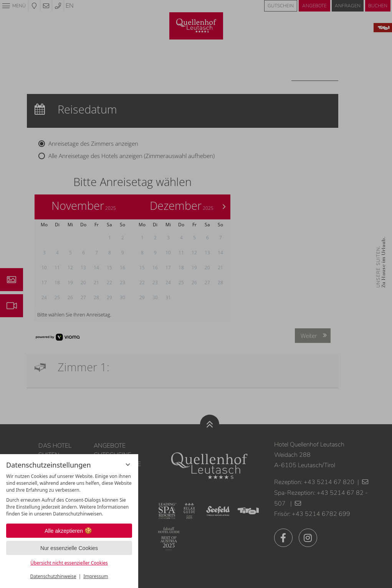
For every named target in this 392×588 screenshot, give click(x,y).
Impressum (96, 576)
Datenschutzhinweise (53, 576)
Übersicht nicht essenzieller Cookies (69, 563)
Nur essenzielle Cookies (69, 548)
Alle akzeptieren (69, 531)
